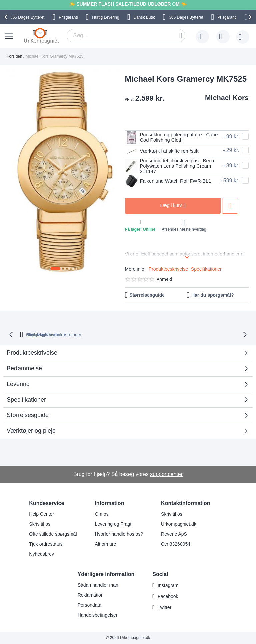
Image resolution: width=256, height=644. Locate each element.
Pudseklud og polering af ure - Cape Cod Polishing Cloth (168, 137)
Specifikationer (206, 270)
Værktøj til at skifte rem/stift (165, 151)
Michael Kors (227, 97)
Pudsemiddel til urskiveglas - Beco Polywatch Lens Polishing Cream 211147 (169, 167)
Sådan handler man (98, 585)
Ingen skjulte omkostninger (159, 335)
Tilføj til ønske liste (240, 207)
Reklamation (91, 595)
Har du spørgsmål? (213, 296)
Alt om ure (105, 544)
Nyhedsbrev (41, 554)
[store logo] (41, 36)
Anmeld (164, 280)
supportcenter (166, 474)
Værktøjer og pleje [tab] (31, 432)
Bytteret (27, 17)
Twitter (164, 607)
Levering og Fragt (113, 524)
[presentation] (7, 17)
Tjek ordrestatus (46, 544)
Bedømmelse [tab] (24, 369)
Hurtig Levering (105, 17)
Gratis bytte (104, 335)
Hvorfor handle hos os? (119, 534)
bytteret (56, 335)
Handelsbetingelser (98, 615)
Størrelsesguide (147, 296)
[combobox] (126, 36)
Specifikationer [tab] (26, 400)
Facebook (168, 596)
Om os (101, 514)
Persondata (90, 605)
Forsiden (14, 56)
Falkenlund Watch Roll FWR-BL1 (167, 183)
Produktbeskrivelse (168, 270)
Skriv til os (40, 524)
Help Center (41, 514)
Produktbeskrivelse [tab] (32, 354)
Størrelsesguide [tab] (28, 416)
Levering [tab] (18, 385)
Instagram (168, 585)
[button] (55, 269)
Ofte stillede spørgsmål (53, 534)
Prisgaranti (68, 17)
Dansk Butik (144, 17)
